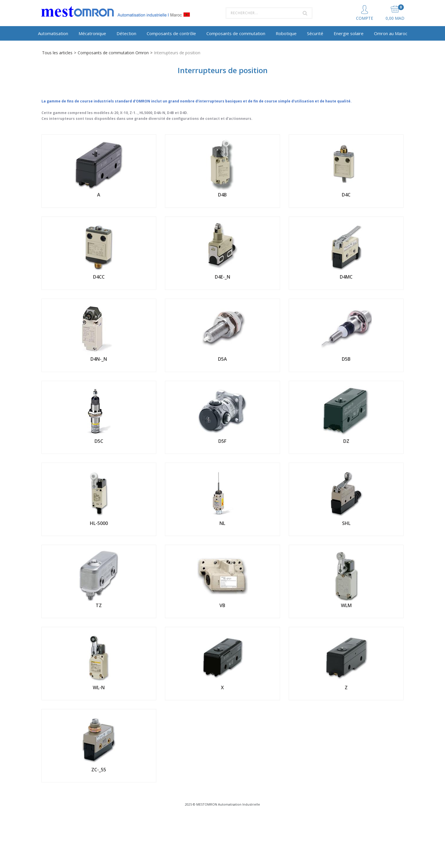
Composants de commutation (236, 33)
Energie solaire (349, 33)
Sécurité (315, 33)
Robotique (286, 33)
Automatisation (53, 33)
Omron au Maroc (391, 33)
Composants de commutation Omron (113, 53)
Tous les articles (57, 53)
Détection (126, 33)
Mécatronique (92, 33)
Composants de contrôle (171, 33)
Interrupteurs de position (177, 53)
